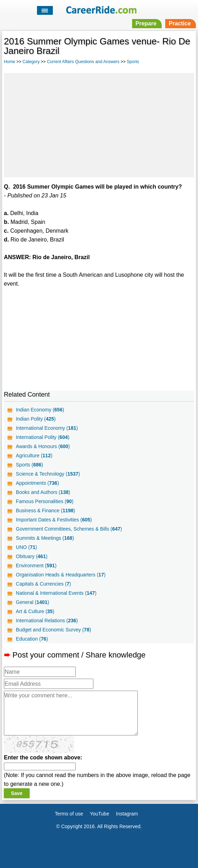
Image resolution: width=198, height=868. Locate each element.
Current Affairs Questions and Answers (83, 62)
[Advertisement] (99, 124)
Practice (180, 23)
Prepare (146, 23)
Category (31, 62)
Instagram (127, 814)
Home (10, 62)
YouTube (100, 814)
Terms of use (69, 814)
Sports (133, 62)
